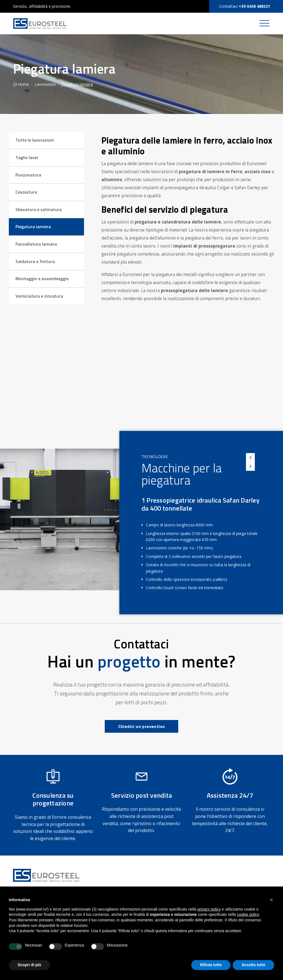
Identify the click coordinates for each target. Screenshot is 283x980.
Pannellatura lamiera (36, 244)
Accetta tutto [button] (253, 965)
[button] (271, 900)
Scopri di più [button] (29, 965)
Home (21, 84)
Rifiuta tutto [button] (211, 965)
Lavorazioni (45, 84)
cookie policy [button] (248, 914)
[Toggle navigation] (264, 24)
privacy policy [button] (209, 909)
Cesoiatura (26, 192)
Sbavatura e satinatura (39, 209)
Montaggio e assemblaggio (42, 279)
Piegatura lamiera (77, 84)
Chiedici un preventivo (142, 726)
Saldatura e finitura (35, 261)
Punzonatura (28, 175)
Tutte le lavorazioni (35, 140)
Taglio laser (27, 157)
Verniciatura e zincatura (39, 296)
